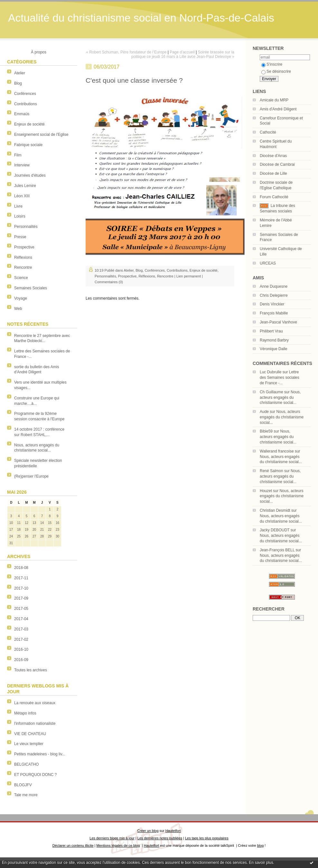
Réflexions (23, 257)
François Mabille (274, 313)
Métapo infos (25, 713)
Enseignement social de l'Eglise (41, 135)
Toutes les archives (31, 670)
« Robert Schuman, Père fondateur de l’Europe (126, 52)
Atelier (20, 73)
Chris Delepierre (274, 295)
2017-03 (21, 629)
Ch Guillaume (271, 392)
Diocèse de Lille (273, 173)
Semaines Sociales (31, 288)
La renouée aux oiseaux (35, 703)
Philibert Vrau (271, 331)
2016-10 (21, 649)
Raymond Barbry (274, 340)
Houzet (266, 491)
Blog (18, 83)
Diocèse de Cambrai (277, 164)
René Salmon (271, 471)
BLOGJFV (23, 785)
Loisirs (20, 216)
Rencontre (23, 267)
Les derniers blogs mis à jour (112, 838)
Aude (264, 412)
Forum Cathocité (274, 197)
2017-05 (21, 609)
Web (18, 309)
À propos (39, 52)
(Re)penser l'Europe (31, 476)
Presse (20, 237)
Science (21, 278)
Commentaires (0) (109, 282)
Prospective (24, 247)
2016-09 (21, 660)
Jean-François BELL (277, 550)
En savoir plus (261, 863)
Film (18, 155)
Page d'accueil (182, 52)
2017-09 (21, 598)
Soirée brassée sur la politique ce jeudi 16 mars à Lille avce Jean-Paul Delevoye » (183, 54)
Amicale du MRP (274, 100)
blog (261, 845)
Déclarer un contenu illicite (73, 845)
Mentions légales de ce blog (118, 845)
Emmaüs (22, 114)
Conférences (25, 94)
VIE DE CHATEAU (30, 734)
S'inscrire (272, 64)
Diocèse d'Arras (273, 156)
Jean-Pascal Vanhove (278, 322)
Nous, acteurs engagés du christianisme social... (280, 397)
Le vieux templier (29, 744)
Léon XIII (22, 196)
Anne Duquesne (274, 286)
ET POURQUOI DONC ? (35, 775)
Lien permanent (189, 276)
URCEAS (268, 263)
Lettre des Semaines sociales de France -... (280, 378)
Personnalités (26, 227)
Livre (18, 206)
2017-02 (21, 639)
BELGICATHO (26, 764)
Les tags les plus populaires (207, 838)
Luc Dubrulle (271, 372)
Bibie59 (266, 431)
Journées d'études (30, 175)
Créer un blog (148, 831)
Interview (22, 165)
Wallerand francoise (277, 451)
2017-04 (21, 619)
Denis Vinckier (272, 304)
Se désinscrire (276, 71)
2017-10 (21, 588)
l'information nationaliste (35, 723)
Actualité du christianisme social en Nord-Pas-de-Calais (141, 18)
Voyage (21, 298)
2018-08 (21, 568)
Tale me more (26, 795)
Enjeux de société (29, 124)
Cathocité (268, 132)
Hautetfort (173, 831)
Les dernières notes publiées (160, 838)
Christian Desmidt (275, 510)
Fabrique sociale (28, 145)
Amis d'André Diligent (278, 109)
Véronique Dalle (273, 349)
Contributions (26, 104)
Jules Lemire (25, 186)
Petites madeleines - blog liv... (40, 754)
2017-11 (21, 578)
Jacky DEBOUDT (275, 530)
